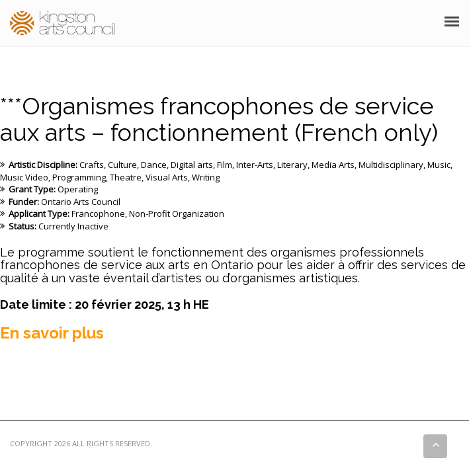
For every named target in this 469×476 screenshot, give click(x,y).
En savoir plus (52, 333)
